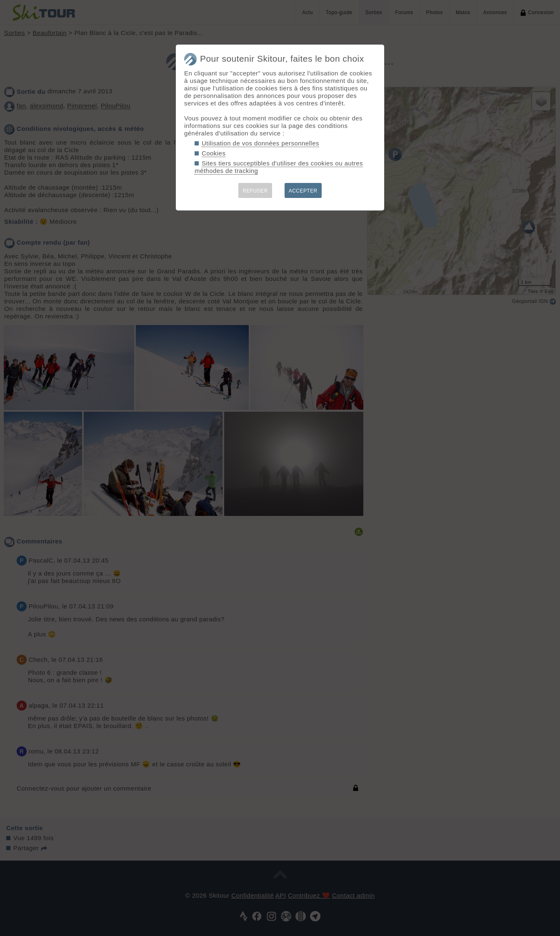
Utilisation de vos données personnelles (260, 143)
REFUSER (255, 191)
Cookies (214, 153)
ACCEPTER (303, 191)
